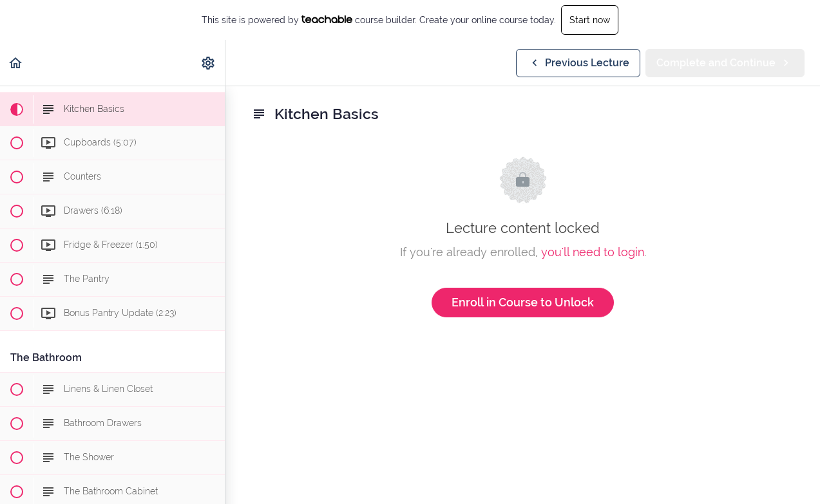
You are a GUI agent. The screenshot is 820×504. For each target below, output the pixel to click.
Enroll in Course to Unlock (523, 302)
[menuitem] (209, 63)
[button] (16, 63)
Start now (590, 20)
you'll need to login (593, 252)
